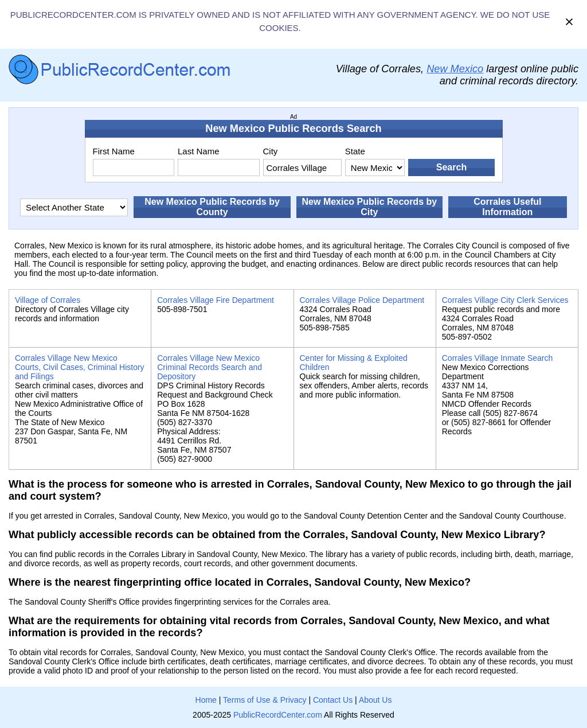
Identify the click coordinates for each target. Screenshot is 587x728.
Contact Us (333, 700)
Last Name (199, 151)
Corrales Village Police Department (362, 300)
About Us (375, 700)
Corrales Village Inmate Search (498, 358)
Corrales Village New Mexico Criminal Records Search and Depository (210, 367)
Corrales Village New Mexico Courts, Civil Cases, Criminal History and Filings (80, 367)
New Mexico (455, 69)
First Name (114, 151)
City (271, 151)
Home (206, 700)
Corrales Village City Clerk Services (505, 300)
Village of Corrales (48, 300)
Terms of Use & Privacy (265, 700)
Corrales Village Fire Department (216, 300)
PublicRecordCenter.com (278, 715)
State (355, 151)
